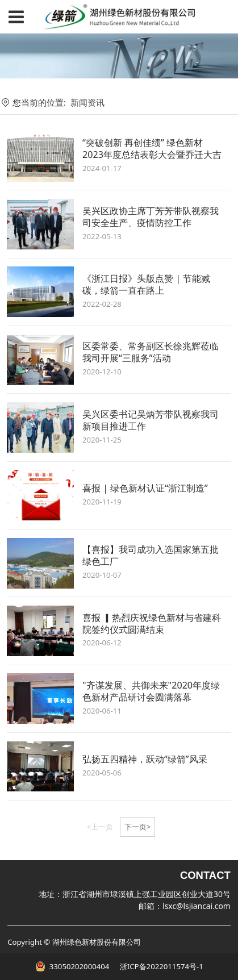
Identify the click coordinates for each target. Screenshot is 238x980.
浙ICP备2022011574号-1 (160, 966)
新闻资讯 (87, 102)
